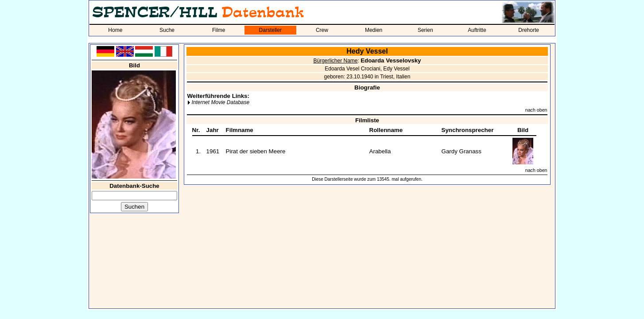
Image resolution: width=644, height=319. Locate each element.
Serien (425, 30)
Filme (219, 30)
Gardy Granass (462, 151)
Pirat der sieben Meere (256, 151)
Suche (167, 30)
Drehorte (529, 30)
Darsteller (270, 30)
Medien (374, 30)
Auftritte (477, 30)
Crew (322, 30)
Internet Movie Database (220, 102)
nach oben (536, 110)
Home (115, 30)
